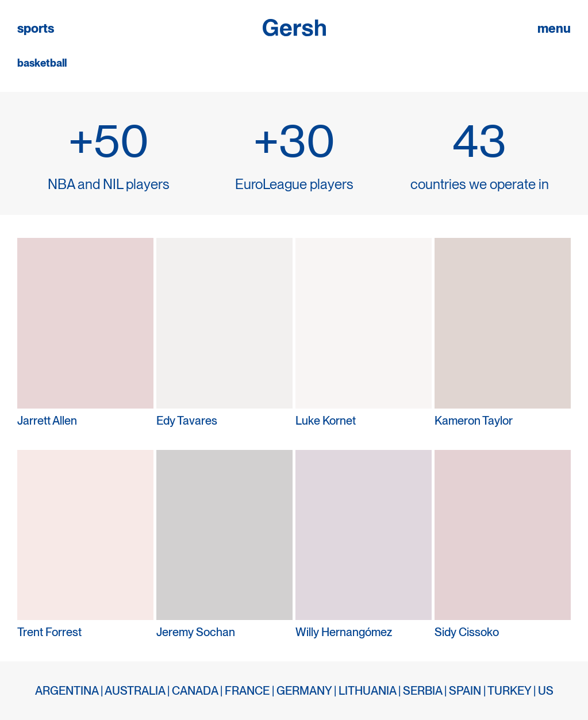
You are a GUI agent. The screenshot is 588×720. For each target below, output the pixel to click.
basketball (42, 63)
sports (36, 28)
